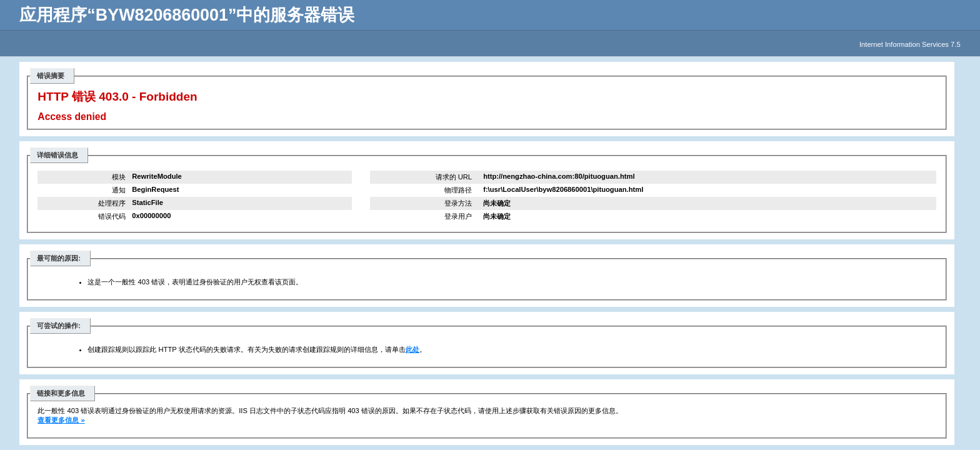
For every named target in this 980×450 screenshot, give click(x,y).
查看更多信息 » (61, 420)
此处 (412, 349)
